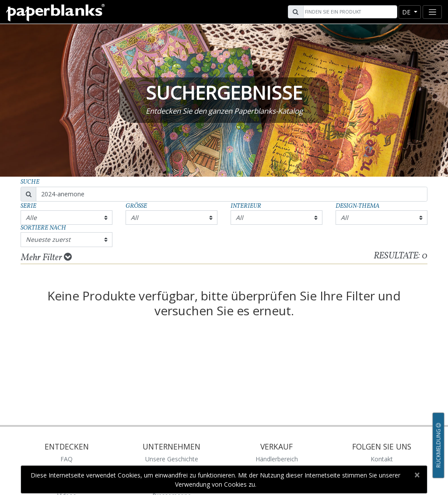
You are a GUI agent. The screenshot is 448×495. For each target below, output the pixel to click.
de (407, 12)
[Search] (349, 12)
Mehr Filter (46, 258)
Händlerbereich (277, 459)
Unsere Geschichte (172, 459)
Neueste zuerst (48, 239)
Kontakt (382, 459)
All (135, 218)
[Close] (417, 475)
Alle (31, 218)
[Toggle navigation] (432, 12)
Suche (30, 182)
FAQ (66, 459)
